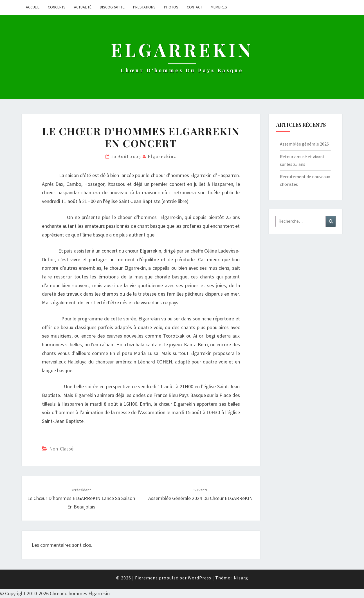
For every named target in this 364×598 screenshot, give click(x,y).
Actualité (83, 7)
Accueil (33, 7)
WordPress (200, 578)
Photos (171, 7)
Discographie (112, 7)
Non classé (61, 449)
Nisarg (241, 578)
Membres (219, 7)
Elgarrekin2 (162, 156)
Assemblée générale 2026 (304, 144)
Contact (195, 7)
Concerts (57, 7)
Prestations (144, 7)
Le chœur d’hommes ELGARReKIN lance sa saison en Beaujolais (81, 499)
